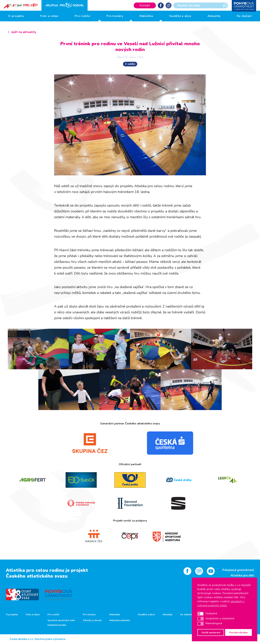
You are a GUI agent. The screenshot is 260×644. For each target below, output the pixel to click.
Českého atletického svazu (37, 576)
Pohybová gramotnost (238, 570)
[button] (200, 614)
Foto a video (49, 16)
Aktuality (214, 16)
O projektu (16, 16)
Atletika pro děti (242, 575)
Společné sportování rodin (61, 621)
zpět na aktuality (24, 32)
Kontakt (145, 5)
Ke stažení (244, 16)
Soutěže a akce (180, 16)
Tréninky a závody (92, 621)
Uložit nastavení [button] (211, 632)
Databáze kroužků (57, 625)
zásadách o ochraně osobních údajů (221, 603)
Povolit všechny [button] (238, 632)
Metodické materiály (120, 621)
